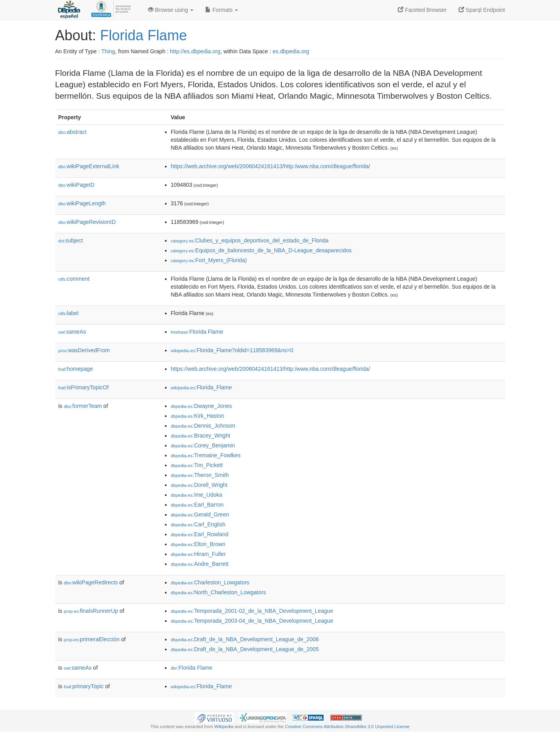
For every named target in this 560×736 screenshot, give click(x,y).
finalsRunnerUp (91, 611)
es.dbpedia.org (291, 51)
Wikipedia (224, 727)
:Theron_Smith (200, 475)
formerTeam (83, 406)
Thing (108, 51)
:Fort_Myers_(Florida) (209, 260)
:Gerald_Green (200, 514)
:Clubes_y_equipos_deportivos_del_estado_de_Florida (250, 240)
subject (71, 240)
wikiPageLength (82, 203)
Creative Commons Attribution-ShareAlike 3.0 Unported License (347, 727)
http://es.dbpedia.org (195, 51)
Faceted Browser (422, 10)
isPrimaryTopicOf (84, 387)
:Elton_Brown (198, 544)
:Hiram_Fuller (198, 554)
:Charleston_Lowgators (210, 582)
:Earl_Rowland (200, 534)
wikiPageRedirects (91, 582)
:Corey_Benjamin (203, 445)
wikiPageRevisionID (87, 222)
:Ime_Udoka (197, 495)
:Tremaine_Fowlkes (206, 455)
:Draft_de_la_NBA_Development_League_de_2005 (245, 649)
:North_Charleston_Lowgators (218, 592)
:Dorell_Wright (199, 485)
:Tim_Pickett (197, 465)
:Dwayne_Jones (201, 406)
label (68, 313)
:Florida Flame (197, 332)
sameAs (72, 332)
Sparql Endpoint (482, 10)
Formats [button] (222, 10)
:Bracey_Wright (201, 436)
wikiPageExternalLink (89, 166)
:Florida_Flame (201, 387)
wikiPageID (77, 185)
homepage (76, 369)
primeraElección (92, 639)
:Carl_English (198, 524)
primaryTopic (84, 686)
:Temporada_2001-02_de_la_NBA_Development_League (252, 611)
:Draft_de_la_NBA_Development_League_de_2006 (245, 639)
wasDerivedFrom (84, 350)
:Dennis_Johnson (203, 426)
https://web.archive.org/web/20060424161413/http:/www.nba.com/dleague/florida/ (271, 166)
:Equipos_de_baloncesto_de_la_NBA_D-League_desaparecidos (261, 250)
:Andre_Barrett (200, 564)
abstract (73, 132)
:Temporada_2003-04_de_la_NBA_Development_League (252, 621)
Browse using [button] (171, 10)
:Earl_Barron (197, 505)
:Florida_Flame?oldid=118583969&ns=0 (232, 350)
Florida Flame (144, 35)
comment (74, 279)
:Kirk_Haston (198, 416)
